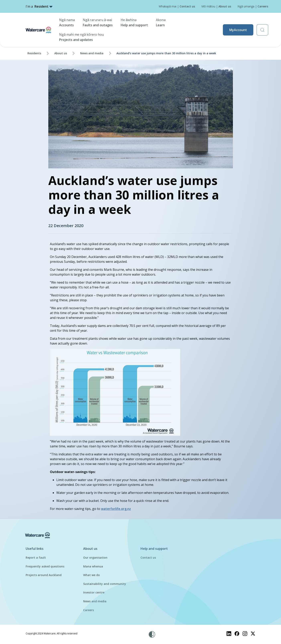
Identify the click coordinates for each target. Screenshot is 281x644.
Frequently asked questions (45, 566)
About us (61, 53)
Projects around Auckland (44, 575)
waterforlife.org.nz (116, 509)
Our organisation (95, 558)
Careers (88, 610)
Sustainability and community (105, 584)
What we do (91, 575)
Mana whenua (93, 566)
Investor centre (94, 592)
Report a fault (36, 558)
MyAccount (238, 30)
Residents (34, 53)
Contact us (148, 558)
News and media (92, 53)
